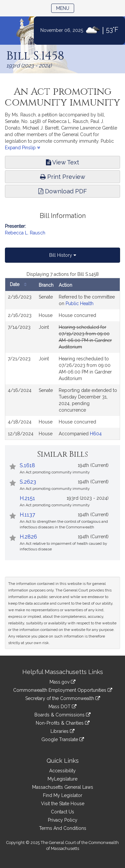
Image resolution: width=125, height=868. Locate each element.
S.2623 (28, 482)
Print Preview (63, 177)
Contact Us (62, 812)
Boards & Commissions (62, 715)
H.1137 (27, 515)
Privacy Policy (63, 820)
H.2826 (28, 537)
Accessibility (62, 771)
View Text (62, 162)
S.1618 (27, 465)
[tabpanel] (62, 355)
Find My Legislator (63, 795)
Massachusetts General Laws (63, 787)
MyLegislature (62, 779)
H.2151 (27, 498)
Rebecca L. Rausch (25, 233)
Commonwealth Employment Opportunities (63, 690)
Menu (65, 8)
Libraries (62, 731)
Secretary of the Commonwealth (63, 698)
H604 (96, 434)
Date (20, 285)
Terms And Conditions (63, 828)
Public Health (80, 303)
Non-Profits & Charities (63, 723)
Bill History (63, 255)
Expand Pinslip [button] (22, 148)
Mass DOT (62, 707)
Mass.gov (62, 682)
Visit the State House (63, 804)
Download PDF (63, 191)
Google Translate (63, 739)
